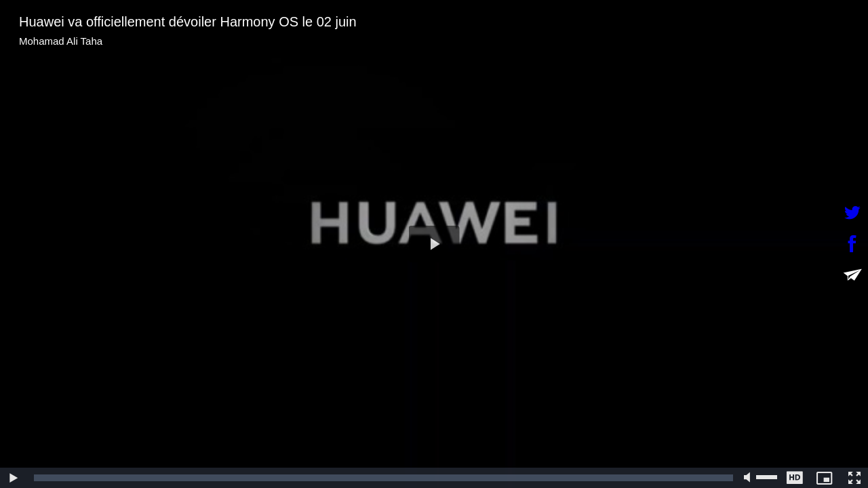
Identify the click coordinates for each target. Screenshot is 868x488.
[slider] (383, 478)
